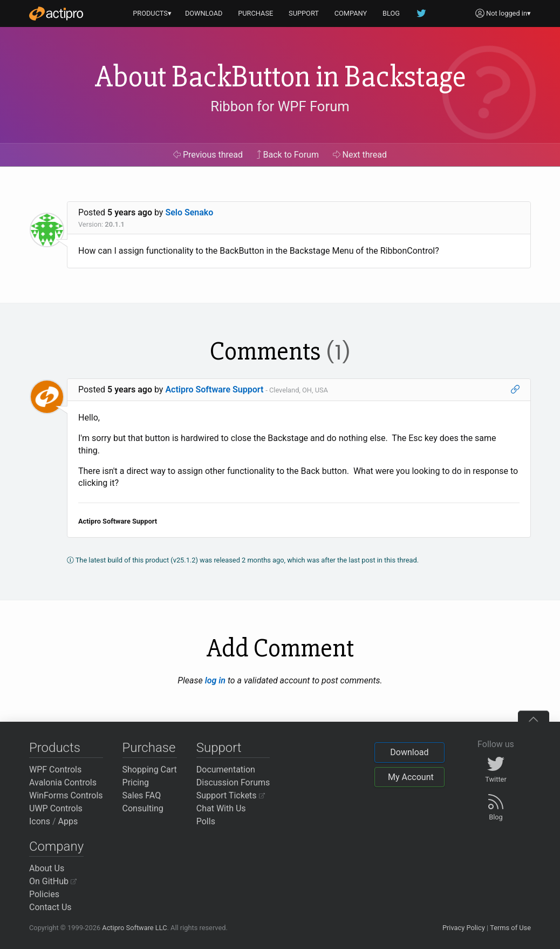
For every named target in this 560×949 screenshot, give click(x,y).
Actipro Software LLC (134, 928)
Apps (68, 821)
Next (360, 155)
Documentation (226, 770)
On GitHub (53, 881)
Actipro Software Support (214, 389)
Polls (206, 821)
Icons (40, 821)
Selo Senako (189, 212)
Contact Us (50, 907)
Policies (44, 894)
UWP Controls (56, 808)
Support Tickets (231, 795)
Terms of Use (510, 928)
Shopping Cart (150, 770)
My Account (411, 777)
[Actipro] (56, 13)
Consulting (143, 808)
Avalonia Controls (63, 782)
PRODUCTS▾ (152, 13)
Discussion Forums (233, 782)
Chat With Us (221, 808)
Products (55, 748)
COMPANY (351, 13)
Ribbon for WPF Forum (280, 106)
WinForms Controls (66, 795)
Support (219, 748)
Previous (208, 155)
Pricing (136, 782)
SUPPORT (304, 13)
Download (409, 752)
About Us (47, 868)
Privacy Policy (464, 928)
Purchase (149, 748)
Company (56, 846)
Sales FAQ (142, 795)
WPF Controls (55, 770)
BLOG (391, 13)
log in (215, 680)
